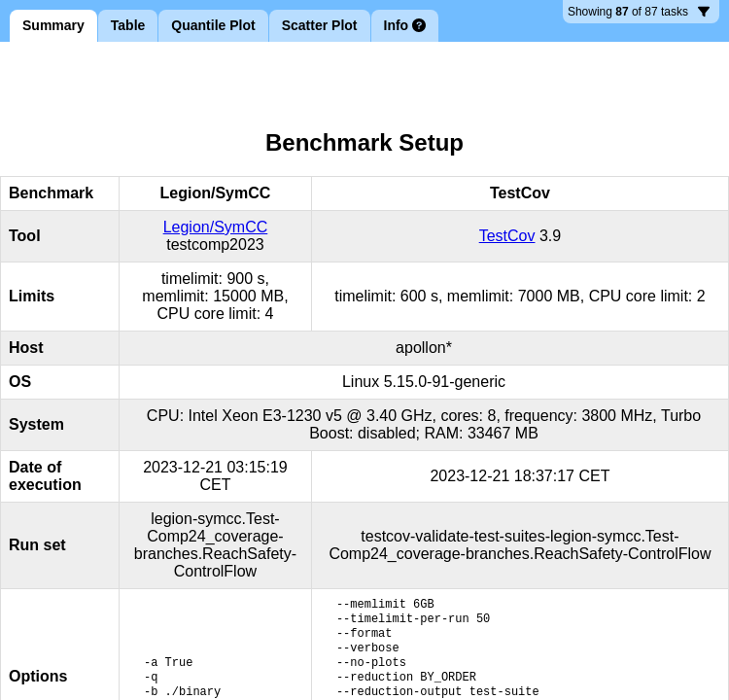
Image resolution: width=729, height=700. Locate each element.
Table (128, 25)
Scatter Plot (320, 25)
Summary (53, 25)
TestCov (507, 236)
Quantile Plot (213, 25)
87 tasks (639, 14)
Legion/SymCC (216, 227)
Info (405, 25)
